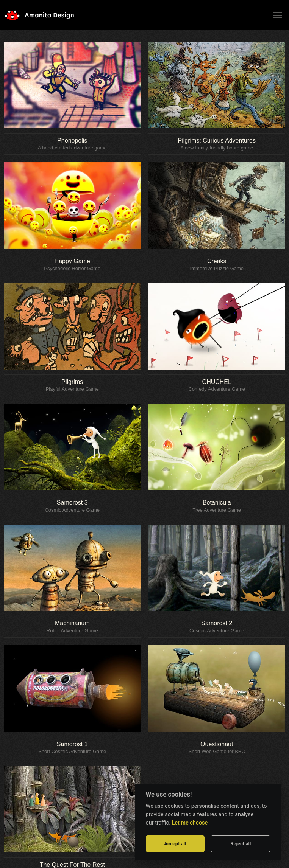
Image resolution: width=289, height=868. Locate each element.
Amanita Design (45, 15)
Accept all (175, 844)
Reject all (241, 844)
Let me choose (190, 823)
